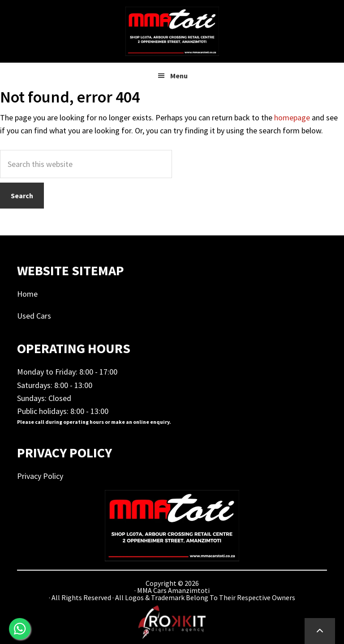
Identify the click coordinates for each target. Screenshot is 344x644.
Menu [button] (179, 76)
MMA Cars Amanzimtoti (172, 31)
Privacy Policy (40, 476)
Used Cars (34, 316)
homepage (292, 117)
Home (27, 294)
